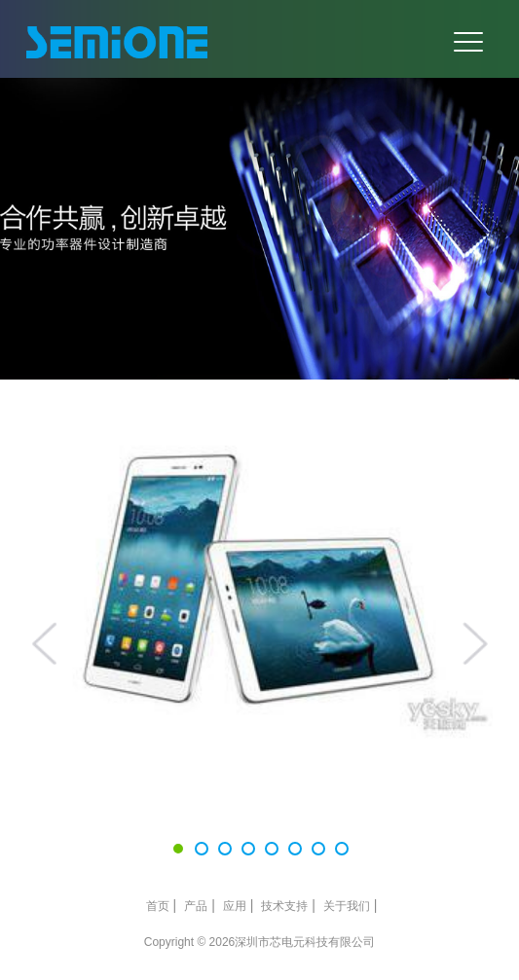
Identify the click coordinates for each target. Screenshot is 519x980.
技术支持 (284, 906)
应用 (235, 906)
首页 (158, 906)
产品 (196, 906)
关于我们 (347, 906)
